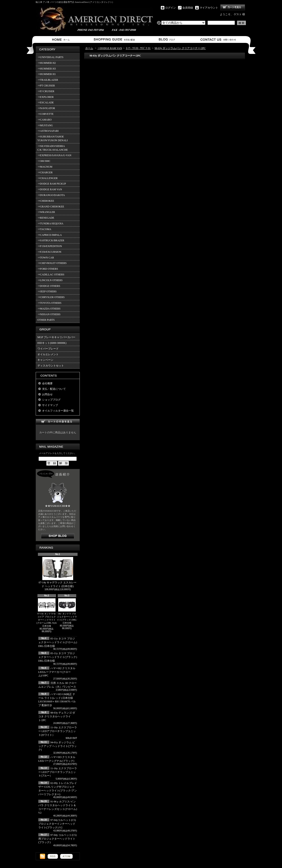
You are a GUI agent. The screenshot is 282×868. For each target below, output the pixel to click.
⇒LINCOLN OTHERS (50, 280)
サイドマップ (50, 405)
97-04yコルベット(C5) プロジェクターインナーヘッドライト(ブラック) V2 (57, 824)
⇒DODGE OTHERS (49, 286)
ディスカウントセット (51, 366)
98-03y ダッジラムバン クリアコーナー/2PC (180, 48)
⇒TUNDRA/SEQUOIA (50, 223)
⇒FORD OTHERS (48, 269)
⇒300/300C (44, 161)
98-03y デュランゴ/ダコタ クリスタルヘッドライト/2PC (57, 716)
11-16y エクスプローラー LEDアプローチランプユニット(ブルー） (58, 772)
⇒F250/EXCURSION (49, 252)
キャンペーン (45, 360)
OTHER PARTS (46, 320)
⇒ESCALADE (46, 103)
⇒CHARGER (45, 172)
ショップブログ (166, 39)
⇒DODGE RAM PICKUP (52, 184)
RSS (53, 856)
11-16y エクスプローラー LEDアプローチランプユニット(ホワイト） (58, 731)
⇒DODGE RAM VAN (50, 189)
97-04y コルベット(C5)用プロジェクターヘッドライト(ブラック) (58, 839)
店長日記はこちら (58, 536)
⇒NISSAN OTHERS (49, 314)
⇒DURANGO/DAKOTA (51, 195)
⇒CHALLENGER (48, 178)
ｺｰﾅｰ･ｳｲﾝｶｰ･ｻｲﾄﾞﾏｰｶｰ (138, 48)
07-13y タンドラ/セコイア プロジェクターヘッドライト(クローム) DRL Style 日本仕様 (47, 613)
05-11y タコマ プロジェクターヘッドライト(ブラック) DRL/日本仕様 (58, 657)
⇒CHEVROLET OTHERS (52, 263)
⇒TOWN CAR (46, 258)
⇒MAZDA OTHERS (49, 309)
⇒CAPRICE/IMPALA (50, 235)
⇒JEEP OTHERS (47, 291)
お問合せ (218, 39)
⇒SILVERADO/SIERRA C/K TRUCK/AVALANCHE (53, 148)
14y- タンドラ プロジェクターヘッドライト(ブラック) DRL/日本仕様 (67, 611)
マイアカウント (209, 8)
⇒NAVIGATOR (46, 108)
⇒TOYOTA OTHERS (49, 303)
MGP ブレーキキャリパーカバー (57, 337)
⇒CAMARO (45, 120)
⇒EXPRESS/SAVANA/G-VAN (54, 155)
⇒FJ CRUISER (46, 91)
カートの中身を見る (58, 422)
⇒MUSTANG (45, 125)
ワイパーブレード (48, 349)
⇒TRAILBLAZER (48, 80)
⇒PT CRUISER (46, 86)
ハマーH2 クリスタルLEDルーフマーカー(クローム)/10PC (57, 672)
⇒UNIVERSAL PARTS (50, 57)
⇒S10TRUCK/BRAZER (51, 240)
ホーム (62, 39)
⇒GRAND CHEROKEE (51, 207)
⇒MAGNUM (45, 167)
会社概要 (47, 383)
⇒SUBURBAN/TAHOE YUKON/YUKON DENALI (53, 138)
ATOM (66, 856)
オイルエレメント (48, 354)
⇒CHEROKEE (46, 201)
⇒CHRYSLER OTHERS (51, 297)
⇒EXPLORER (46, 97)
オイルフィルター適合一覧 (58, 411)
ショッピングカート (233, 7)
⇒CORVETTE (46, 114)
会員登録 (188, 8)
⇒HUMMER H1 (47, 74)
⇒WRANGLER (46, 212)
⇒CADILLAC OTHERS (51, 275)
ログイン (171, 8)
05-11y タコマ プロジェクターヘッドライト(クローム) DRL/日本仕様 (58, 642)
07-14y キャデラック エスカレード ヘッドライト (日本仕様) (58, 572)
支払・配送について (114, 39)
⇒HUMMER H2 (47, 63)
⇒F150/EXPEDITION (50, 246)
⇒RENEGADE (46, 218)
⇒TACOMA (44, 229)
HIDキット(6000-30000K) (52, 343)
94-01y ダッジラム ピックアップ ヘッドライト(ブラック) (58, 746)
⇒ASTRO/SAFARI (48, 131)
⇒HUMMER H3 (47, 69)
